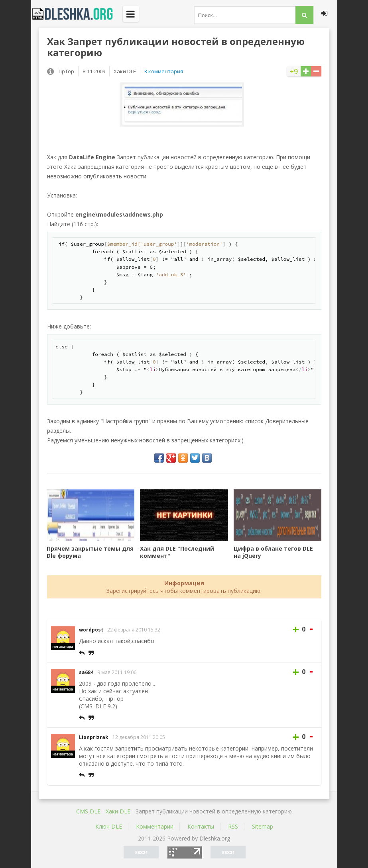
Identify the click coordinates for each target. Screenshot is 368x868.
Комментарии (155, 826)
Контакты (201, 826)
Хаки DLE (118, 811)
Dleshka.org (77, 14)
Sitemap (263, 826)
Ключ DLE (109, 826)
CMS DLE (88, 811)
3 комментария (164, 71)
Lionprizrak (94, 737)
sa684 (86, 672)
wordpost (91, 630)
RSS (233, 826)
